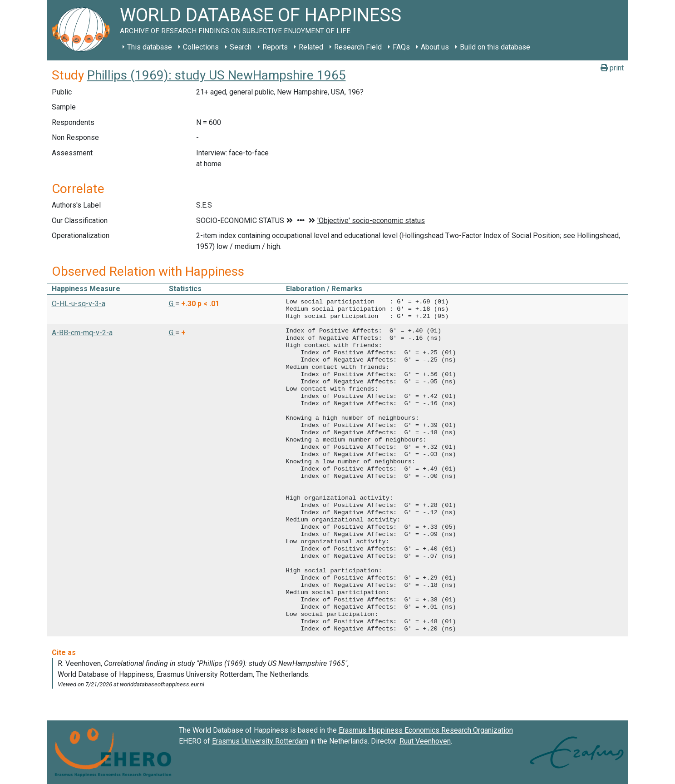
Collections (201, 47)
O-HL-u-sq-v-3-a (79, 304)
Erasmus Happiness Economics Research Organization (426, 730)
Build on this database (495, 47)
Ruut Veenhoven (425, 741)
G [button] (172, 304)
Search (241, 47)
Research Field (358, 47)
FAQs (401, 47)
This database (150, 47)
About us (435, 47)
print (612, 68)
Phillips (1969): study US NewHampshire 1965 (217, 75)
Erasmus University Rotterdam (260, 741)
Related (311, 47)
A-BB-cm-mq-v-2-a (82, 333)
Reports (275, 47)
